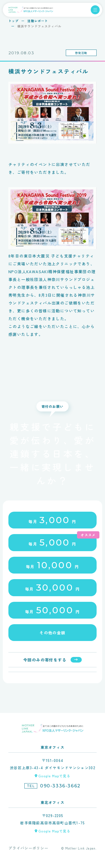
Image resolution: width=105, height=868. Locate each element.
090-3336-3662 (60, 786)
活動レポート (38, 21)
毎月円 (52, 520)
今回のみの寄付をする (45, 660)
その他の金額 (52, 633)
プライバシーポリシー (28, 848)
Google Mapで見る (54, 776)
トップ (13, 21)
